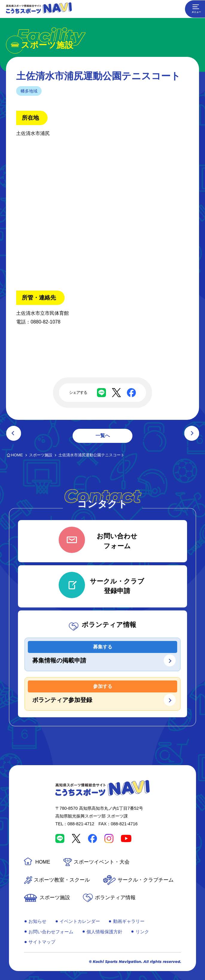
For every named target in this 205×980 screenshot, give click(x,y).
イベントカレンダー (80, 921)
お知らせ (37, 921)
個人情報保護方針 (104, 932)
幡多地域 (29, 91)
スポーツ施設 (55, 898)
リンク (142, 932)
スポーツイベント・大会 (102, 862)
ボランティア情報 (115, 898)
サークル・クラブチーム (146, 880)
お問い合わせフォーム (51, 932)
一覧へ (103, 436)
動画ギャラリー (129, 921)
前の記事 (13, 433)
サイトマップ (42, 942)
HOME (43, 862)
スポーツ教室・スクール (62, 880)
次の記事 (192, 433)
